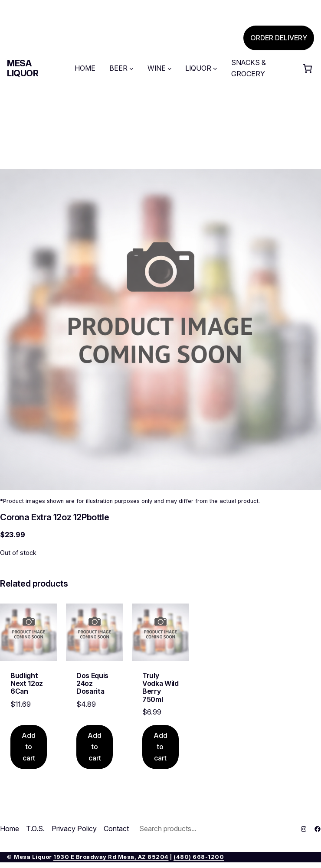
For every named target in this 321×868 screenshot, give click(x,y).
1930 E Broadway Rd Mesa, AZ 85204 (111, 857)
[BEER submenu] (131, 69)
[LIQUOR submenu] (215, 69)
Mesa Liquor (23, 68)
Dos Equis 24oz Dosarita (92, 684)
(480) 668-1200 (199, 857)
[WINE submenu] (170, 69)
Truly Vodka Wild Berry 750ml (160, 688)
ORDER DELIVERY (279, 38)
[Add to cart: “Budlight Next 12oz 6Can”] (29, 747)
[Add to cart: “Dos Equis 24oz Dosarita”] (95, 747)
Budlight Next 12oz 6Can (27, 684)
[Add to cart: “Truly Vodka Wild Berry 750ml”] (160, 747)
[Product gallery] (160, 330)
